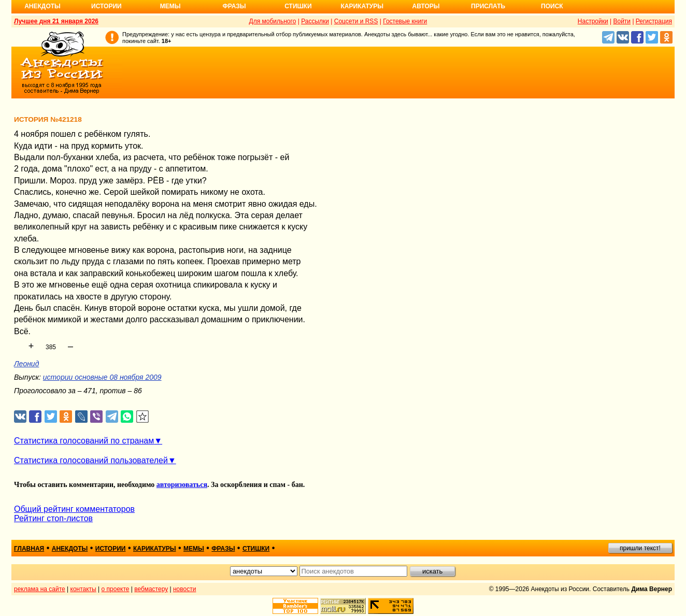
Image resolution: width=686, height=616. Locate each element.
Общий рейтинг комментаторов (74, 509)
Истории (106, 6)
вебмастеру (151, 589)
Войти (622, 21)
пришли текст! (640, 548)
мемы (194, 549)
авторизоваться (182, 485)
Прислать (488, 6)
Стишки (298, 6)
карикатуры (155, 549)
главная (29, 549)
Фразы (234, 6)
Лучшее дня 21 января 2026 (56, 21)
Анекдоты (42, 6)
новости (184, 589)
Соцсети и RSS (356, 21)
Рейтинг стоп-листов (53, 518)
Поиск (552, 6)
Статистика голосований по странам (84, 441)
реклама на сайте (40, 589)
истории (111, 549)
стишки (256, 549)
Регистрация (654, 21)
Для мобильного (273, 21)
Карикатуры (362, 6)
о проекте (116, 589)
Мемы (170, 6)
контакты (83, 589)
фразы (223, 549)
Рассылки (315, 21)
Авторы (426, 6)
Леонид (26, 364)
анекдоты (70, 549)
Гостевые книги (405, 21)
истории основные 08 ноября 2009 (102, 377)
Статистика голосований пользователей (91, 460)
